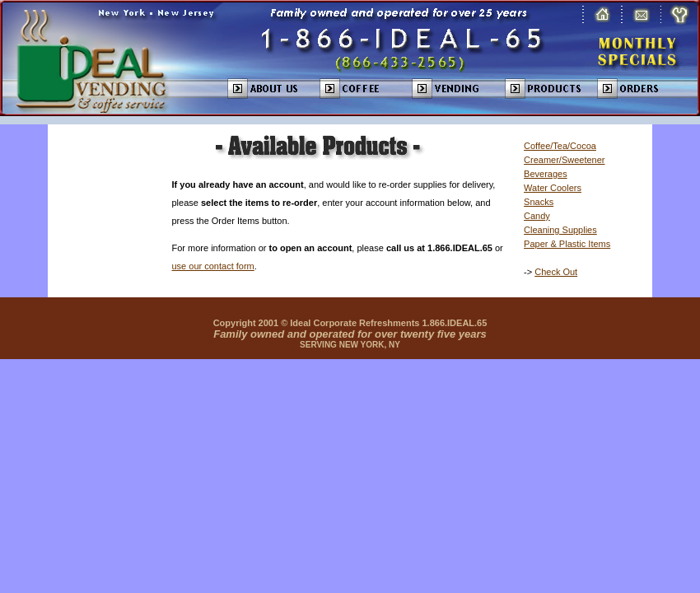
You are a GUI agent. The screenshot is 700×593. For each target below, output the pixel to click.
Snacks (539, 202)
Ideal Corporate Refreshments (355, 323)
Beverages (546, 174)
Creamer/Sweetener (564, 160)
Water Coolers (553, 188)
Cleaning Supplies (560, 230)
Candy (537, 216)
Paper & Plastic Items (567, 244)
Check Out (556, 272)
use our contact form (213, 266)
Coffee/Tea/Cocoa (560, 146)
